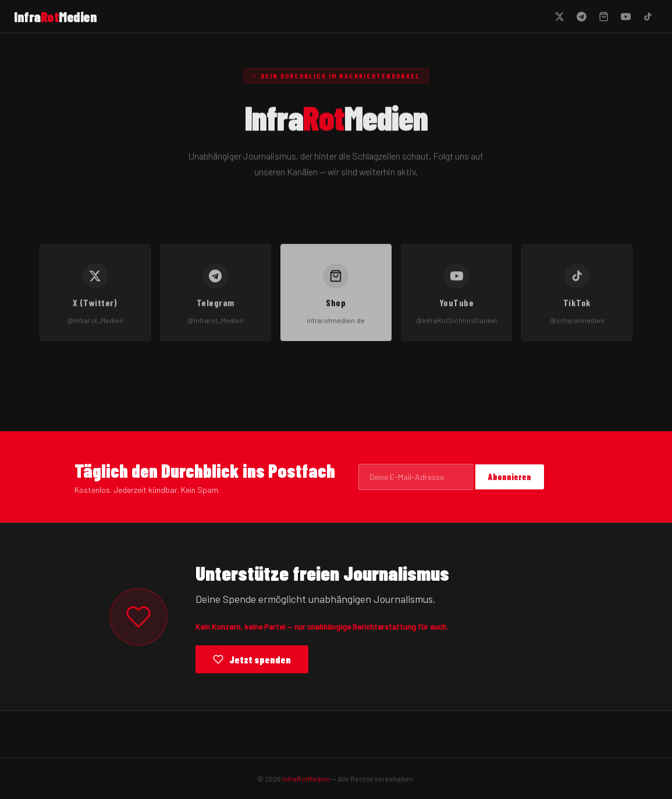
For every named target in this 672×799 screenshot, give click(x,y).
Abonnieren (510, 477)
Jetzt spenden (252, 659)
